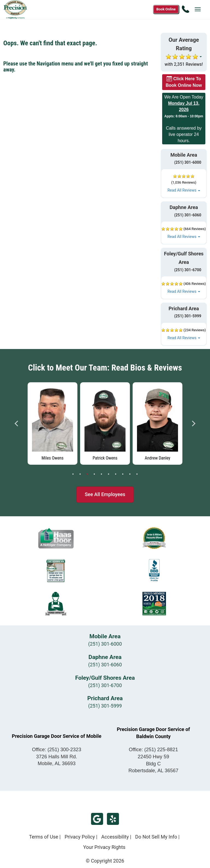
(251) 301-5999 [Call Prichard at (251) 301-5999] (184, 316)
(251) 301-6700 (105, 685)
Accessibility (115, 837)
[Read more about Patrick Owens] (105, 423)
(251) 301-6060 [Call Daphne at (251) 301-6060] (184, 215)
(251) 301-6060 (105, 665)
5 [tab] (101, 474)
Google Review (97, 819)
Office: (57, 750)
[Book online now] (166, 9)
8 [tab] (123, 474)
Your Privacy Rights (104, 847)
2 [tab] (80, 474)
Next (193, 423)
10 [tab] (137, 474)
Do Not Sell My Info (156, 837)
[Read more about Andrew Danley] (157, 423)
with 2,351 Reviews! (184, 64)
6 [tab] (109, 474)
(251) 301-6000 (105, 644)
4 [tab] (94, 474)
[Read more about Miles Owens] (52, 423)
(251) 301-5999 (105, 706)
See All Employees (105, 494)
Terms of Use (44, 837)
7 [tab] (116, 474)
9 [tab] (130, 474)
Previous (17, 423)
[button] (184, 184)
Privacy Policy (80, 837)
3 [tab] (87, 474)
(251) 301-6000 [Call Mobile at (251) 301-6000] (184, 162)
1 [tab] (73, 474)
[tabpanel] (52, 422)
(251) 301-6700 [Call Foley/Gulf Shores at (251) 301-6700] (184, 270)
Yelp (113, 819)
